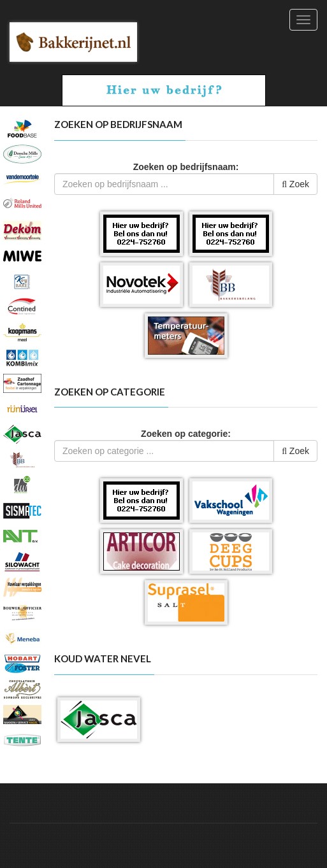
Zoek (295, 184)
